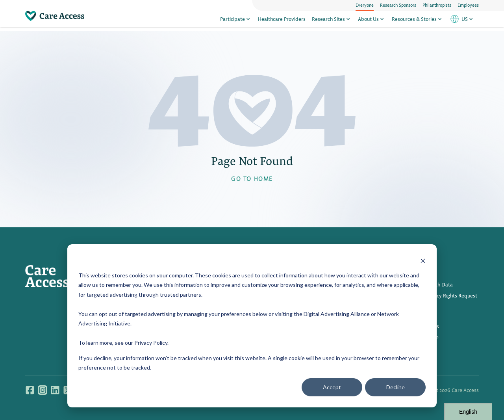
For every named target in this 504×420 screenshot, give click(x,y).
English (468, 412)
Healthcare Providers (282, 21)
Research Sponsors (398, 5)
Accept (332, 387)
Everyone (365, 5)
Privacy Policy (151, 343)
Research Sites (332, 21)
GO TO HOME (252, 178)
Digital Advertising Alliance (337, 314)
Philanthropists (437, 5)
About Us (372, 21)
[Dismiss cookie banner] (423, 260)
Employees (468, 5)
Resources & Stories (418, 21)
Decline (396, 387)
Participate (236, 21)
